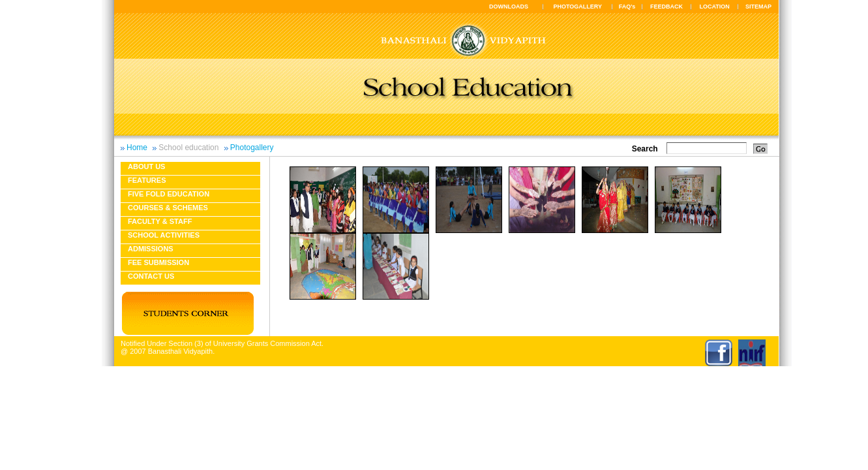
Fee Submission (158, 262)
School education (188, 148)
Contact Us (151, 276)
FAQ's (627, 7)
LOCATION (714, 7)
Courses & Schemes (168, 208)
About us (146, 166)
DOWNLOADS (509, 7)
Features (147, 180)
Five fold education (169, 194)
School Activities (164, 235)
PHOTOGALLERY (577, 7)
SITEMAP (758, 7)
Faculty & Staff (160, 221)
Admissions (151, 249)
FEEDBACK (666, 7)
